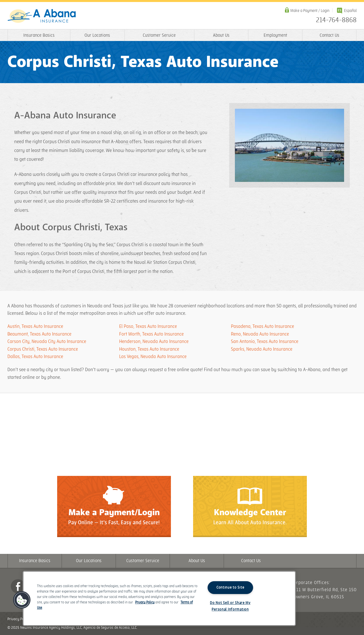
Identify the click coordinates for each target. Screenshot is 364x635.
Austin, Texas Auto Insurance (35, 326)
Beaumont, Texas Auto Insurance (39, 334)
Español (350, 11)
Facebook (18, 586)
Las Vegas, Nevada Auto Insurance (153, 357)
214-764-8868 (336, 20)
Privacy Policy (18, 619)
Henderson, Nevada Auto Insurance (154, 342)
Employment (275, 35)
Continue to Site (230, 587)
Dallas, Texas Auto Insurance (35, 357)
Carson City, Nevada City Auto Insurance (47, 342)
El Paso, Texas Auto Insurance (148, 326)
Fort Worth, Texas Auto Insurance (151, 334)
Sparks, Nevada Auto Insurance (262, 349)
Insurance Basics (39, 35)
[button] (22, 600)
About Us (221, 35)
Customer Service (159, 35)
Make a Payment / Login (310, 11)
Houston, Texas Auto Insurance (149, 349)
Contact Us (329, 35)
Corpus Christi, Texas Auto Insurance (43, 349)
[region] (159, 598)
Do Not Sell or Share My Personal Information (230, 606)
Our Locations (97, 35)
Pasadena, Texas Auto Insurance (262, 326)
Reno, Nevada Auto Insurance (260, 334)
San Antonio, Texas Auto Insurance (265, 342)
